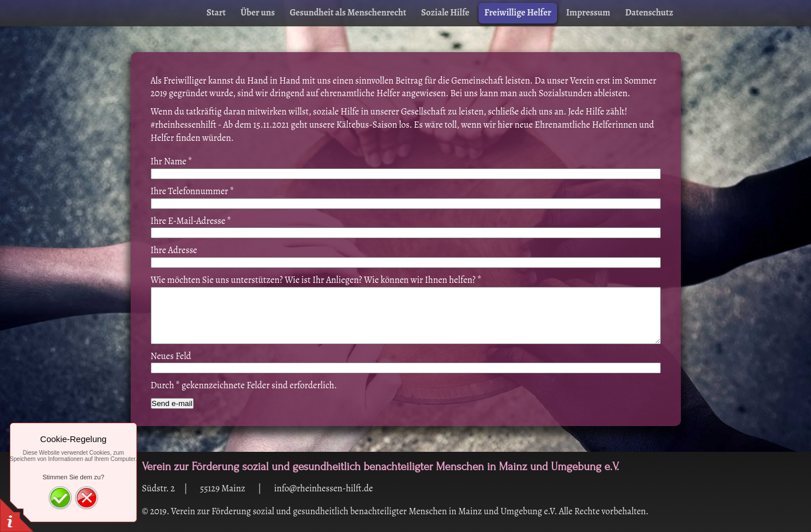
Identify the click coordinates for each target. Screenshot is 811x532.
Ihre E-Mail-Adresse (191, 221)
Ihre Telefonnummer (193, 191)
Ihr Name (172, 161)
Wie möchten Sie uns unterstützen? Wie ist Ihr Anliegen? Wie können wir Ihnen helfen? (316, 280)
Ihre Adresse (174, 250)
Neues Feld (171, 356)
